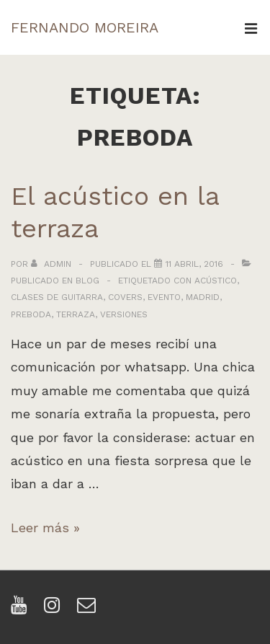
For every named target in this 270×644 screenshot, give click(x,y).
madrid (203, 297)
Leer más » (45, 528)
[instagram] (55, 610)
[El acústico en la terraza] (194, 264)
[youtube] (22, 610)
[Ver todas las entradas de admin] (53, 264)
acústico (216, 281)
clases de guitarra (57, 297)
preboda (31, 314)
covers (125, 297)
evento (164, 297)
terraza (76, 314)
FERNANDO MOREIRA (85, 27)
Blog (87, 281)
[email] (88, 610)
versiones (124, 314)
